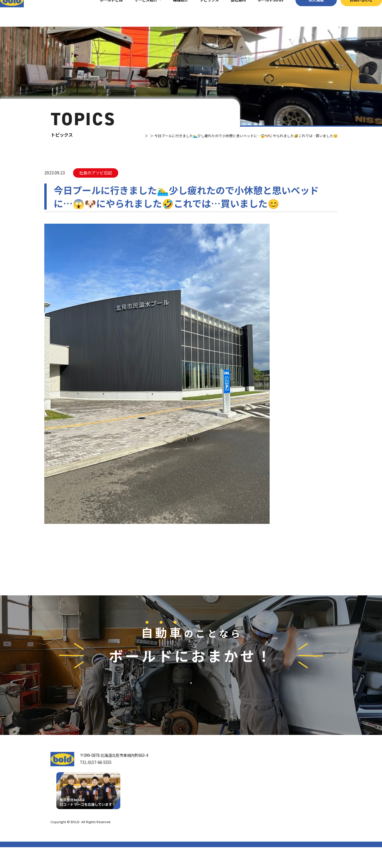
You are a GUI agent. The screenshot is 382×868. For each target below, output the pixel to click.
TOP (123, 136)
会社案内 (229, 13)
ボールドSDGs (261, 13)
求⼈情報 (306, 13)
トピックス (200, 13)
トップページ (208, 776)
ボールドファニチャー (272, 819)
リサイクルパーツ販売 (272, 803)
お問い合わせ (351, 13)
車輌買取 (261, 787)
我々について (208, 790)
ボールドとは (102, 13)
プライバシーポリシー (315, 842)
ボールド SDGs (212, 817)
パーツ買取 (263, 795)
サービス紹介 (136, 13)
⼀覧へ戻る (191, 558)
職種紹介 (171, 13)
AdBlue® (261, 811)
